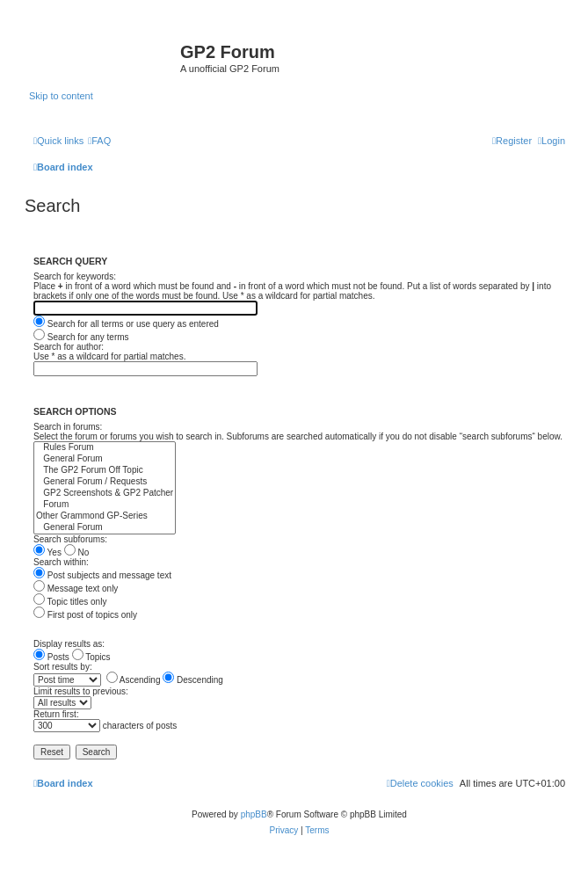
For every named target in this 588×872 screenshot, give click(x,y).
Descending (193, 680)
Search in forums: (68, 427)
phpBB (254, 814)
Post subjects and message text (102, 575)
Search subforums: (70, 539)
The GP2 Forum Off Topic (105, 471)
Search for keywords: (75, 276)
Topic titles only (70, 602)
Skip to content (61, 96)
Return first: (56, 714)
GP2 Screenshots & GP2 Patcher (105, 494)
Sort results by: (63, 667)
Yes (47, 552)
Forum (105, 505)
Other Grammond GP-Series (105, 516)
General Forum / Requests (105, 482)
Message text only (76, 589)
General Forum (105, 459)
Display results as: (69, 644)
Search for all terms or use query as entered (126, 324)
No (77, 552)
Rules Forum (105, 448)
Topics (91, 657)
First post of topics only (85, 615)
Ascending (134, 680)
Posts (51, 657)
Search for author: (69, 347)
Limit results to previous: (81, 691)
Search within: (61, 562)
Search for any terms (81, 337)
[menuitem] (99, 141)
